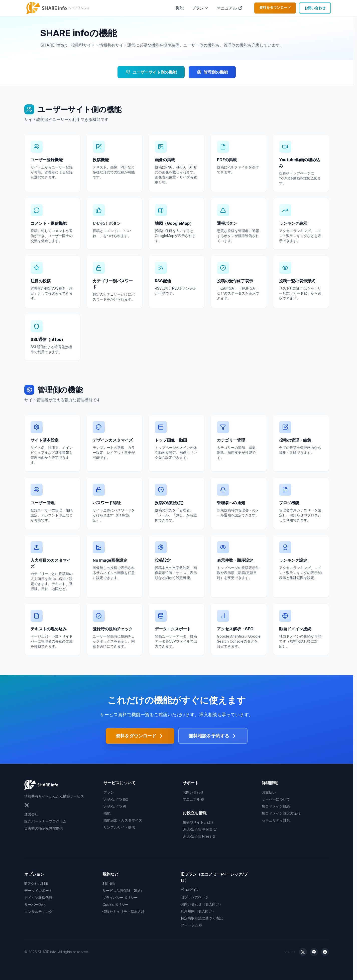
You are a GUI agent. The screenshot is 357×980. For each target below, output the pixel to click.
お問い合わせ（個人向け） (202, 904)
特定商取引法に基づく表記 (202, 918)
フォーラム (191, 925)
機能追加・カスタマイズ (123, 820)
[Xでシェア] (303, 952)
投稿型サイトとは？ (198, 822)
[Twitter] (27, 805)
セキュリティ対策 (276, 820)
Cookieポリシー (115, 905)
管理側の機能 (212, 72)
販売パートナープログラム (45, 821)
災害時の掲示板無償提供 (44, 828)
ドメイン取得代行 (38, 898)
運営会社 (31, 814)
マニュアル (229, 8)
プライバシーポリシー (120, 898)
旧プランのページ (195, 897)
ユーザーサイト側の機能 (151, 72)
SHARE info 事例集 (200, 829)
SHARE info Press (199, 836)
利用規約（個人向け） (198, 911)
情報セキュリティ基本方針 (124, 912)
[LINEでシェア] (314, 952)
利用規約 (109, 884)
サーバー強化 (35, 905)
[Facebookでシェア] (325, 952)
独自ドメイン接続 (276, 806)
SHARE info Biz (116, 799)
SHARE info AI (115, 806)
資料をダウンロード (275, 7)
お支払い (269, 792)
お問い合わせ (315, 8)
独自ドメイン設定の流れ (281, 813)
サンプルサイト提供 (119, 827)
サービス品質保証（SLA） (123, 891)
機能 (180, 8)
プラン (198, 8)
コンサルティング (38, 912)
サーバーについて (276, 799)
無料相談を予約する (213, 736)
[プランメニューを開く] (207, 8)
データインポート (38, 891)
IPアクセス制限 (36, 884)
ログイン (190, 890)
